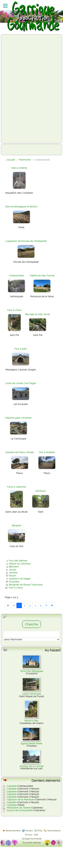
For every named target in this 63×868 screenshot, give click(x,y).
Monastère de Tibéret (19, 808)
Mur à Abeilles (47, 452)
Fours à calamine (16, 487)
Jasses (12, 570)
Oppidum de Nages (20, 579)
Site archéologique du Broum (21, 207)
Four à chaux (14, 310)
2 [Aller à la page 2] (24, 605)
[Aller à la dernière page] (52, 605)
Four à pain (21, 349)
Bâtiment (14, 567)
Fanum (12, 576)
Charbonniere (16, 276)
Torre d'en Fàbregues (32, 671)
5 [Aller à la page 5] (41, 605)
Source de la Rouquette (20, 810)
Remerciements (13, 831)
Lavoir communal (32, 694)
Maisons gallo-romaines (18, 418)
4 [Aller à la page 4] (35, 605)
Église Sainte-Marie (32, 743)
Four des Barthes (18, 561)
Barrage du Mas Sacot (38, 314)
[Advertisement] (16, 89)
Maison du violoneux (20, 564)
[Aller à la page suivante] (46, 605)
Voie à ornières (19, 168)
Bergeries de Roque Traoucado (26, 585)
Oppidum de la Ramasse (20, 799)
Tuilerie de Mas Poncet (42, 276)
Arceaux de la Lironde (32, 766)
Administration (54, 831)
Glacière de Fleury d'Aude (20, 452)
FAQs (40, 831)
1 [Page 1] (19, 605)
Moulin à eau (32, 721)
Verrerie (13, 573)
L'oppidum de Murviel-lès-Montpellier (26, 241)
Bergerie (17, 525)
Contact (29, 831)
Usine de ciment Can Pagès (21, 383)
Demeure (41, 491)
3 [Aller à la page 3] (30, 605)
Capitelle (12, 786)
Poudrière (14, 582)
